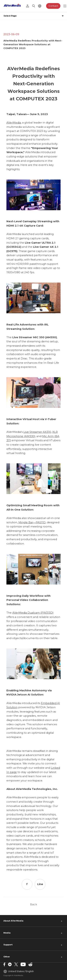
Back (33, 904)
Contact (53, 6)
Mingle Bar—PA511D (32, 522)
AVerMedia (14, 123)
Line (40, 884)
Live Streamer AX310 (37, 432)
